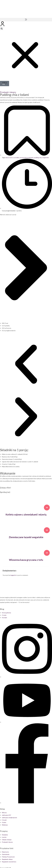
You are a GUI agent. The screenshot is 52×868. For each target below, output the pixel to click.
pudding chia (38, 158)
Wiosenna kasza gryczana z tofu (26, 560)
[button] (26, 20)
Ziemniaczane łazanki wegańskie (26, 537)
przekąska (30, 158)
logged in (13, 575)
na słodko (16, 158)
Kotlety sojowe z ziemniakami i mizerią (26, 514)
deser (7, 158)
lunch (11, 158)
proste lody (23, 158)
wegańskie (45, 158)
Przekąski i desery (8, 92)
